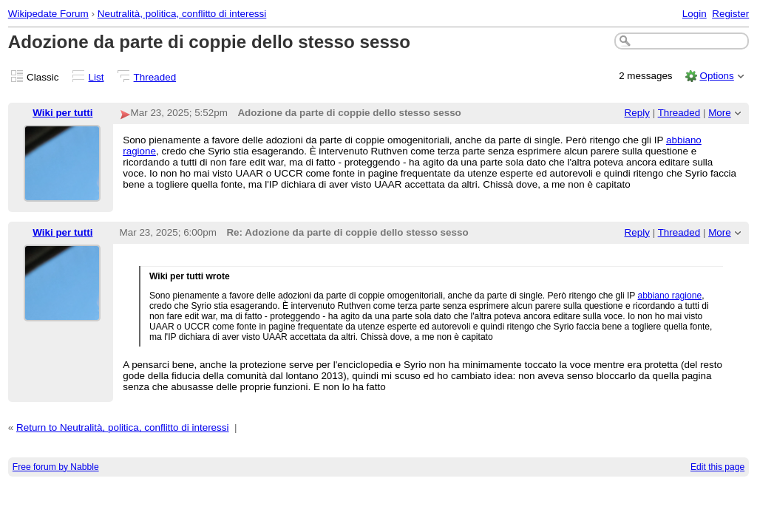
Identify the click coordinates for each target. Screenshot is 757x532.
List (96, 77)
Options (716, 76)
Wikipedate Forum (48, 14)
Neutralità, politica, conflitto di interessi (182, 14)
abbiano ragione (670, 296)
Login (695, 14)
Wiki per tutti (62, 113)
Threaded (155, 77)
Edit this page (717, 467)
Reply (637, 113)
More (720, 113)
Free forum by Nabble (56, 467)
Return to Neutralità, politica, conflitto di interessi (123, 427)
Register (730, 14)
